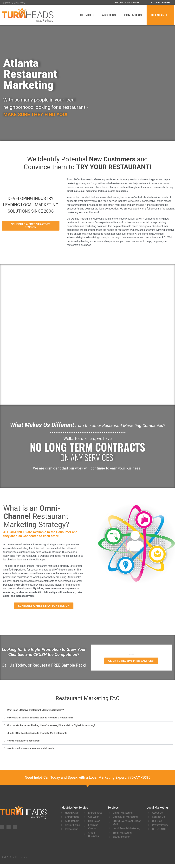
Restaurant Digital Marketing (66, 337)
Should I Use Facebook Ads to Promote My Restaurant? (39, 735)
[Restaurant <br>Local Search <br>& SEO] (109, 406)
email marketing (90, 191)
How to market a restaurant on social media (32, 750)
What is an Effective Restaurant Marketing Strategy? (37, 712)
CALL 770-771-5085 (160, 3)
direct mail (73, 191)
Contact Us (133, 15)
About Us (109, 15)
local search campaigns (119, 191)
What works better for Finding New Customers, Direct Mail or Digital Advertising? (54, 727)
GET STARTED (160, 15)
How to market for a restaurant (25, 743)
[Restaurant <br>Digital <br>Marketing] (66, 319)
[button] (87, 712)
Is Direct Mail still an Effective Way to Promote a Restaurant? (42, 720)
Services (87, 15)
